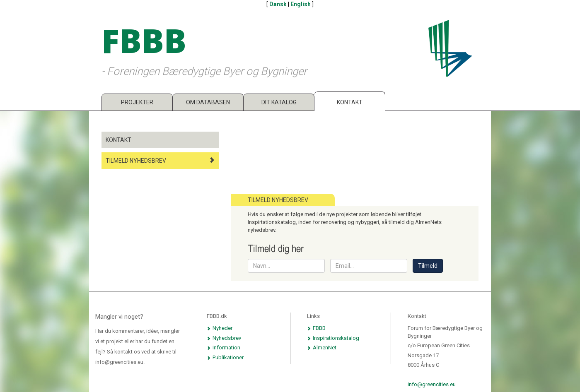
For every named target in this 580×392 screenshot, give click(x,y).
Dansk (278, 4)
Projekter (137, 102)
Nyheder (220, 328)
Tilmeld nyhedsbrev (160, 160)
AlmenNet (322, 348)
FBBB (316, 328)
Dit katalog (279, 102)
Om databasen (208, 102)
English (301, 4)
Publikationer (225, 357)
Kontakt (350, 102)
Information (224, 348)
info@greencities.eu (432, 384)
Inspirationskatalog (333, 338)
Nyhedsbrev (224, 338)
